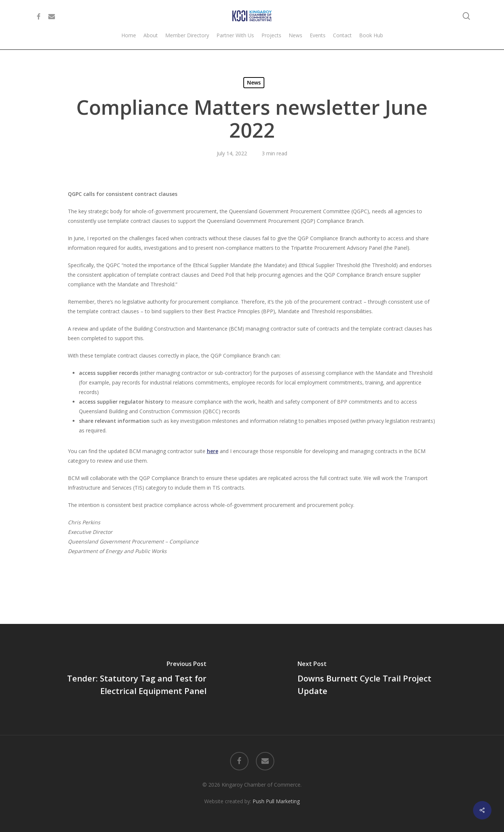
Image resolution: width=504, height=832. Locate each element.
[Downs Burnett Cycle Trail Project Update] (378, 679)
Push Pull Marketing (276, 801)
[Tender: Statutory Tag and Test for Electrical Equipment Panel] (126, 679)
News (254, 82)
